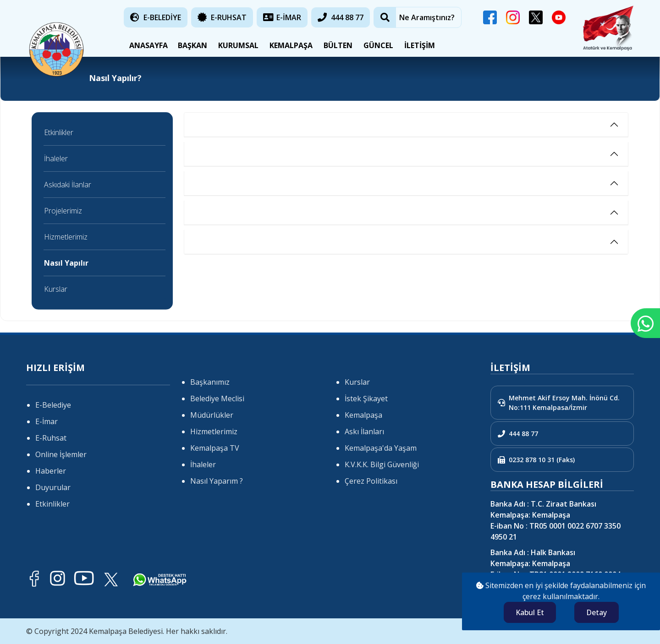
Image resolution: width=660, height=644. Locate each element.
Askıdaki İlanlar (68, 185)
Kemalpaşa (363, 415)
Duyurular (53, 487)
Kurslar (56, 289)
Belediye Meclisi (217, 398)
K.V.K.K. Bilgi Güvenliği (382, 464)
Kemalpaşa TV (215, 448)
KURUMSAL (238, 45)
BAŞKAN (192, 45)
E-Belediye (53, 405)
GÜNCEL (378, 45)
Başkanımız (210, 382)
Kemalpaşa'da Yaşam (381, 448)
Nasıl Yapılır (66, 263)
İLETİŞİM (420, 45)
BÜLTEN (338, 45)
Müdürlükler (212, 415)
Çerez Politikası (371, 481)
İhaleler (56, 158)
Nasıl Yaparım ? (217, 481)
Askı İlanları (364, 431)
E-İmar (47, 421)
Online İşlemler (61, 454)
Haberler (51, 471)
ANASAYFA (147, 45)
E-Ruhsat (51, 438)
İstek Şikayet (366, 398)
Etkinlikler (59, 132)
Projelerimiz (63, 211)
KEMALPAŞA (291, 45)
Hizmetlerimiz (66, 237)
